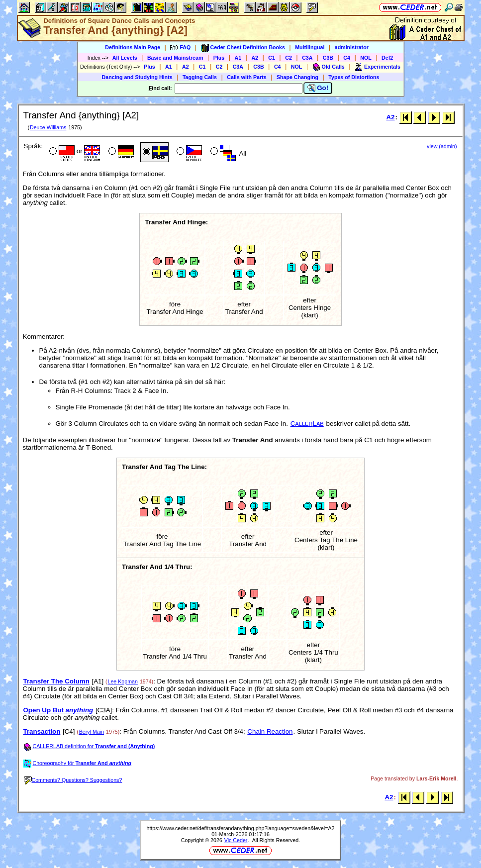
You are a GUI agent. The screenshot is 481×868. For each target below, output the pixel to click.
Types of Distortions (354, 77)
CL (307, 424)
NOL (366, 58)
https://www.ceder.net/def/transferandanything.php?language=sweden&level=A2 (241, 828)
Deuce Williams (48, 127)
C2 (289, 58)
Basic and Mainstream (175, 58)
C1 (272, 58)
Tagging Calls (200, 77)
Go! (318, 88)
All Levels (125, 58)
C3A (307, 58)
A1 (238, 58)
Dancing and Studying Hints (137, 77)
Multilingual (310, 47)
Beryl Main (92, 732)
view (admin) (442, 146)
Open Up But (58, 710)
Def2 (387, 58)
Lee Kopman (123, 681)
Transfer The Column (56, 681)
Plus (219, 58)
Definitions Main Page (133, 47)
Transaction (42, 731)
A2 (255, 58)
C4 (347, 58)
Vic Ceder (236, 840)
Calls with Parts (246, 77)
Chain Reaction (270, 731)
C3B (328, 58)
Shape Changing (297, 77)
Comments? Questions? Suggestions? (73, 780)
